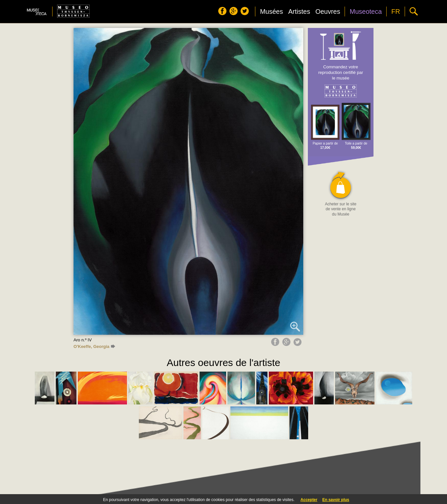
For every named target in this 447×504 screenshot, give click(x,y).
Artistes (299, 11)
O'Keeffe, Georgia (94, 346)
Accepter (309, 500)
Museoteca (366, 11)
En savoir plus (336, 500)
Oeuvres (328, 11)
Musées (271, 11)
